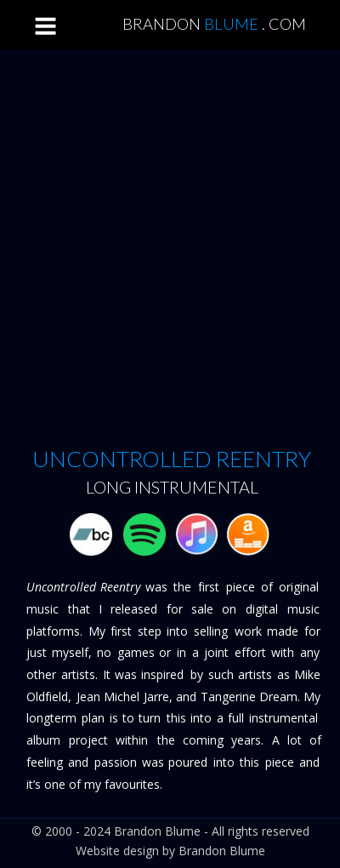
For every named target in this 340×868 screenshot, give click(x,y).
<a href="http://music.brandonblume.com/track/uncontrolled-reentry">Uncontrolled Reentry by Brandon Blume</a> (173, 250)
